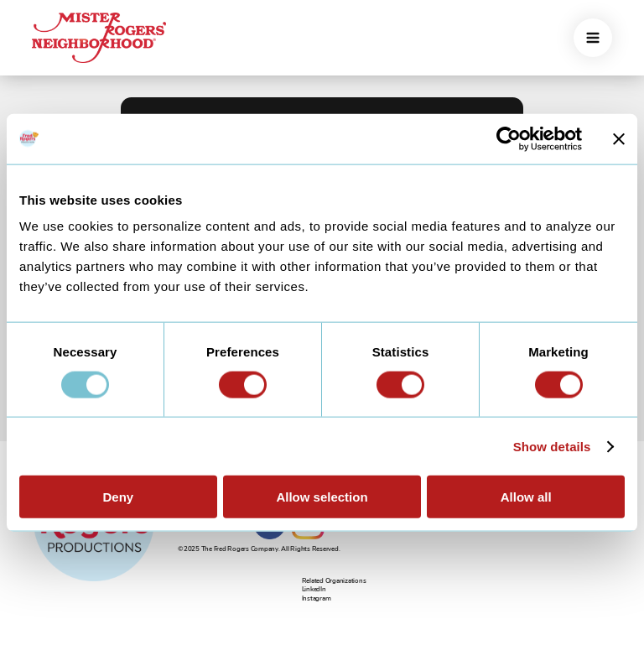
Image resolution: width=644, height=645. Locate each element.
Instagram (317, 598)
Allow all (526, 497)
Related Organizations (334, 581)
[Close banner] (619, 138)
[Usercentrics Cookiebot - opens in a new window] (509, 138)
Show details (552, 446)
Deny (118, 497)
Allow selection (322, 497)
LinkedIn (314, 589)
